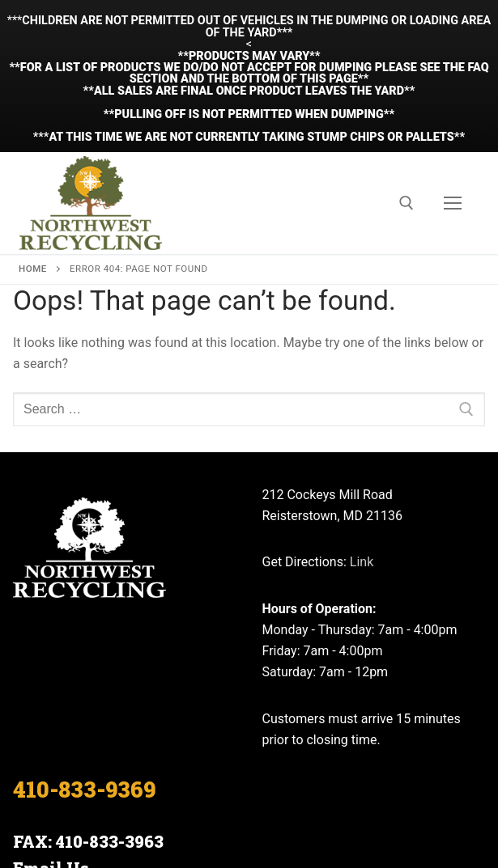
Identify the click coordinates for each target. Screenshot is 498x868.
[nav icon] (453, 94)
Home (33, 159)
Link (362, 453)
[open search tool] (406, 94)
